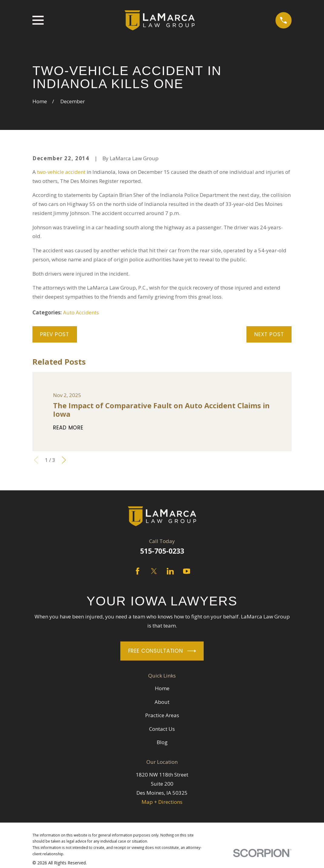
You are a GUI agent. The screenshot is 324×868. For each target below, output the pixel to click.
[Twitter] (154, 571)
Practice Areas (162, 715)
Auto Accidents (81, 312)
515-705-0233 (162, 551)
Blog (162, 742)
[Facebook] (138, 571)
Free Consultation (162, 651)
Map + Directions (162, 802)
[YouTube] (187, 571)
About (162, 702)
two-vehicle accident (61, 172)
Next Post (269, 334)
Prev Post (55, 334)
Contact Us (162, 729)
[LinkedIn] (170, 571)
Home (162, 688)
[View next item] (64, 460)
